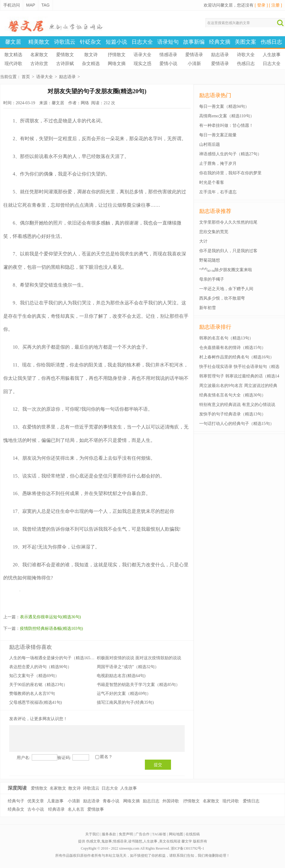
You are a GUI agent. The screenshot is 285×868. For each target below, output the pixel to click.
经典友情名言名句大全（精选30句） (232, 395)
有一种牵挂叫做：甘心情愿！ (226, 125)
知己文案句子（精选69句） (34, 676)
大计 (203, 241)
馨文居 (13, 42)
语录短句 (168, 42)
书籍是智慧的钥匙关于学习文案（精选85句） (138, 685)
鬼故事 (107, 841)
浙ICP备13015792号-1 (187, 848)
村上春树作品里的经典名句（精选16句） (237, 357)
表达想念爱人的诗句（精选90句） (40, 667)
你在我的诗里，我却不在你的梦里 (230, 173)
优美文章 (36, 801)
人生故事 (272, 55)
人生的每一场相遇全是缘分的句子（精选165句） (54, 658)
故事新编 (194, 42)
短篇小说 (116, 42)
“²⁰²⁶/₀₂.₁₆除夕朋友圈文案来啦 (226, 270)
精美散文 (39, 42)
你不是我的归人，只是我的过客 (228, 251)
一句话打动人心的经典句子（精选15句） (237, 424)
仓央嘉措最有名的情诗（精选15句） (232, 348)
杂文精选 (91, 64)
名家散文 (39, 55)
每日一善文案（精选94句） (224, 106)
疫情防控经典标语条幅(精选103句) (51, 629)
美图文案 (246, 42)
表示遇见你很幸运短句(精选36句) (50, 617)
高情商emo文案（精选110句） (227, 116)
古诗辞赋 (65, 64)
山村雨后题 (210, 144)
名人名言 (76, 809)
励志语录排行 (215, 327)
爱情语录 (194, 55)
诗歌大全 (246, 55)
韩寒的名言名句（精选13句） (226, 338)
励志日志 (151, 801)
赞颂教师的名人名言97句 (32, 694)
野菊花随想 (210, 260)
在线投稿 (193, 834)
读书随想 (135, 841)
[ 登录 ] (261, 5)
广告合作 (142, 834)
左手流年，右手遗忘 (218, 192)
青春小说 (111, 801)
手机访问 (12, 5)
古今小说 (36, 809)
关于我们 (92, 834)
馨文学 (187, 841)
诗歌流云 (65, 42)
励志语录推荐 (215, 211)
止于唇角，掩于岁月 (218, 163)
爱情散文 (65, 55)
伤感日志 (271, 42)
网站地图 (176, 834)
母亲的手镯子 (212, 279)
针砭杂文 (91, 42)
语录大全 (142, 55)
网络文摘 (117, 64)
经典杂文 (16, 809)
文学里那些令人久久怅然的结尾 (228, 222)
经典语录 (56, 809)
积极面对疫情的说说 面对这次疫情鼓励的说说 (139, 658)
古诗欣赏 (39, 64)
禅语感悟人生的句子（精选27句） (230, 154)
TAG (45, 5)
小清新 (194, 64)
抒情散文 (117, 55)
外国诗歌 (171, 801)
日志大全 (142, 42)
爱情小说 (168, 64)
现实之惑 (142, 64)
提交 (158, 765)
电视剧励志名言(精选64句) (121, 676)
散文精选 (13, 55)
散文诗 (91, 55)
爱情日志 (251, 801)
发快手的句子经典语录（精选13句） (232, 414)
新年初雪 (208, 308)
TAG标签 (159, 834)
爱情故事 (96, 809)
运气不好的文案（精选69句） (124, 694)
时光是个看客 (212, 182)
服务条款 (109, 834)
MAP (31, 5)
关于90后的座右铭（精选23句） (38, 685)
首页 (26, 77)
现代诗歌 (13, 64)
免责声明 (126, 834)
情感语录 (168, 55)
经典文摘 (220, 42)
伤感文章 (93, 841)
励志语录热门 (215, 95)
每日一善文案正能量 (218, 135)
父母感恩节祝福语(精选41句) (35, 702)
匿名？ (106, 757)
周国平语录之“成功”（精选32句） (128, 667)
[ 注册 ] (275, 5)
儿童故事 (55, 801)
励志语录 (220, 55)
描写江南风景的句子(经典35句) (125, 702)
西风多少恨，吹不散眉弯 (222, 298)
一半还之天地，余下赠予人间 (226, 289)
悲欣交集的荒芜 (214, 232)
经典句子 (16, 801)
